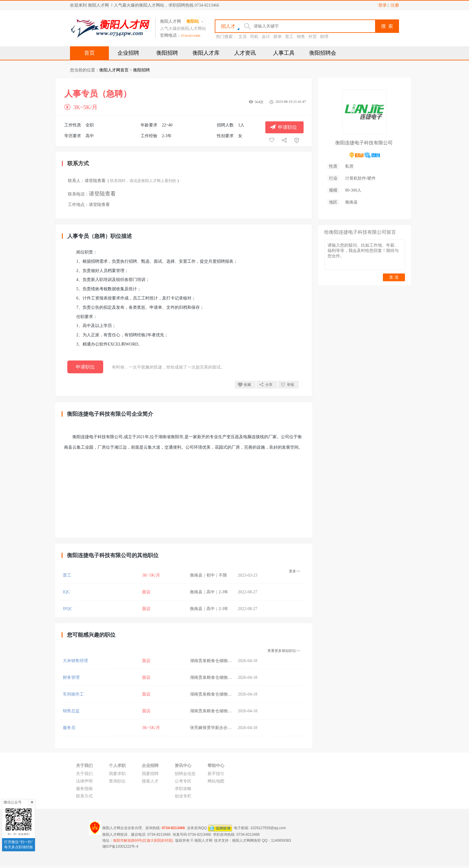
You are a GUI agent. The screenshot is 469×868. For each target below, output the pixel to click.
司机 (254, 37)
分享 (269, 385)
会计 (266, 37)
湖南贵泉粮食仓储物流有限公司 (219, 661)
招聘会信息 (185, 774)
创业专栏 (183, 796)
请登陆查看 (95, 181)
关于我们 (84, 774)
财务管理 (71, 677)
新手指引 (216, 774)
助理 (324, 37)
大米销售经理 (75, 661)
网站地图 (216, 781)
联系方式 (84, 796)
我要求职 (117, 774)
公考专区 (183, 781)
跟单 (278, 37)
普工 (289, 37)
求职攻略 (183, 789)
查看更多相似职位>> (284, 651)
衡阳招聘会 (323, 53)
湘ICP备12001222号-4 (120, 846)
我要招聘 (150, 774)
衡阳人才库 (206, 53)
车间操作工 (73, 694)
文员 (243, 37)
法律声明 (84, 781)
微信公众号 (13, 802)
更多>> (295, 571)
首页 (89, 53)
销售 (301, 37)
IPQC (68, 609)
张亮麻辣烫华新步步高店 (213, 728)
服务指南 (84, 789)
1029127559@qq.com (268, 828)
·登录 (382, 5)
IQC (66, 592)
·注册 (395, 5)
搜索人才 (150, 781)
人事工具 (284, 53)
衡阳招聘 (167, 53)
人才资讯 (245, 53)
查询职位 (117, 781)
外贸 (313, 37)
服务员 (69, 728)
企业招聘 (128, 53)
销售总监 (71, 711)
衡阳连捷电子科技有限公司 (364, 143)
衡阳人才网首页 (114, 70)
